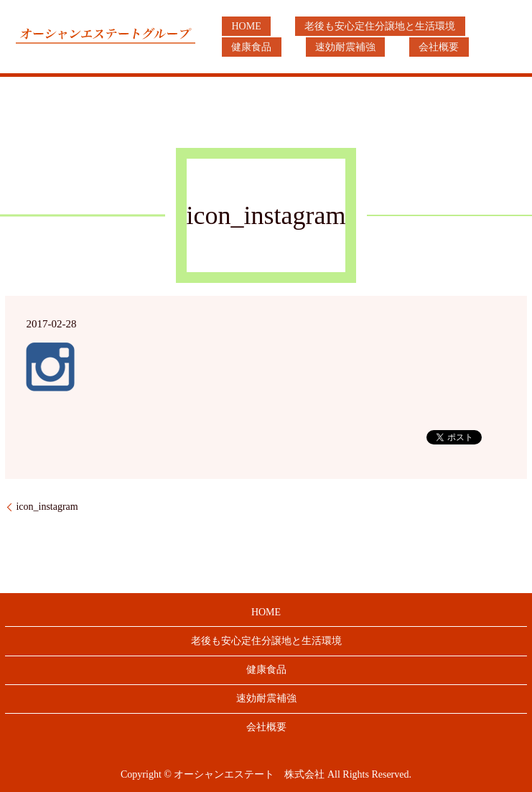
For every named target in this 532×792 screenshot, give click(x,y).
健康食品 (470, 26)
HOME (237, 26)
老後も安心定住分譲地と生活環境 (351, 26)
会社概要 (327, 47)
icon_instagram (47, 507)
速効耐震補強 (252, 47)
